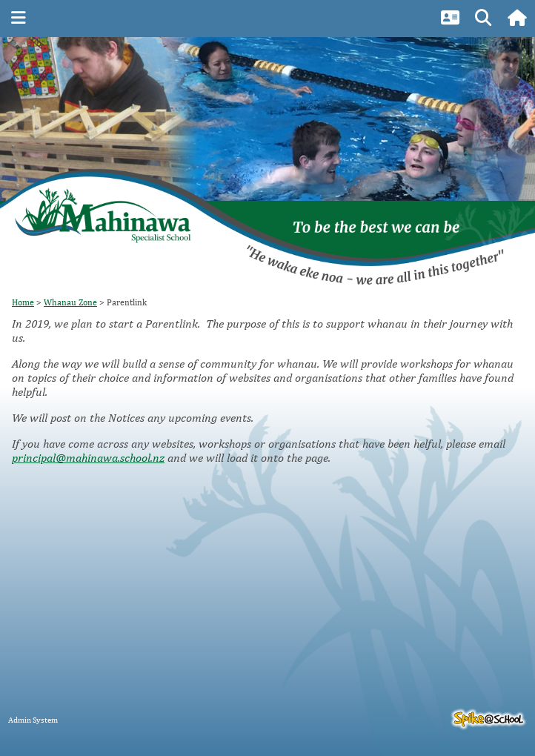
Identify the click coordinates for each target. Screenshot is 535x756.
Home (23, 302)
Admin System (33, 719)
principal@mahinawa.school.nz (88, 458)
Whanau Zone (70, 302)
